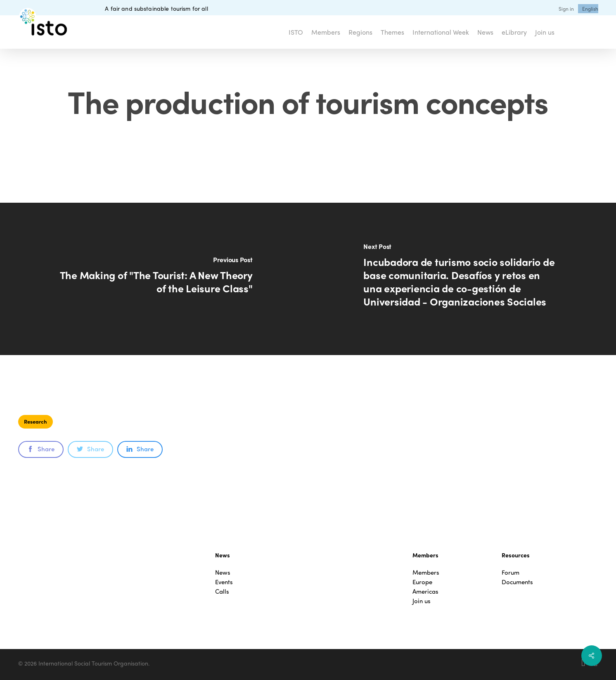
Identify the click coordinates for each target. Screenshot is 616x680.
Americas (425, 591)
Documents (517, 582)
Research (36, 421)
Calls (222, 591)
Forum (511, 572)
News (223, 572)
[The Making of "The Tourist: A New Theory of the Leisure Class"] (154, 279)
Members (426, 572)
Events (224, 582)
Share (41, 449)
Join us (422, 601)
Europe (422, 582)
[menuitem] (590, 9)
